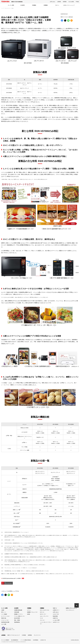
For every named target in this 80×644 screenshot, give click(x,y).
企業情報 (59, 2)
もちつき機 (4, 624)
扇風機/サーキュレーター (32, 612)
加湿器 (29, 614)
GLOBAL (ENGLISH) (75, 640)
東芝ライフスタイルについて (14, 635)
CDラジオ (42, 612)
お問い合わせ (53, 2)
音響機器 (46, 5)
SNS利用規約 (36, 640)
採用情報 (65, 2)
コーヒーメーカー (5, 620)
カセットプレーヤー (44, 616)
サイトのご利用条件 (5, 640)
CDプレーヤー (43, 614)
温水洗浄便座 (17, 618)
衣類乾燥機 (17, 612)
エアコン (29, 610)
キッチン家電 (11, 5)
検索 (78, 2)
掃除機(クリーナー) (18, 614)
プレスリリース (37, 635)
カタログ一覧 (56, 614)
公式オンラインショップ (69, 5)
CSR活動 (24, 635)
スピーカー (42, 620)
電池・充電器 (17, 620)
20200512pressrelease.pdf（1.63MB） (13, 578)
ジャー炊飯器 (4, 614)
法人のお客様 (71, 2)
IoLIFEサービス (56, 622)
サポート (57, 5)
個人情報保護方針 (15, 640)
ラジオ (41, 618)
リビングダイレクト (70, 610)
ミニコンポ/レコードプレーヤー (46, 623)
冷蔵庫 (3, 610)
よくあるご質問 (56, 620)
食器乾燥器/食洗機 (5, 622)
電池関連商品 (17, 622)
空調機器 (34, 5)
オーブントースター (6, 616)
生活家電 (22, 5)
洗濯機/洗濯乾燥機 (18, 610)
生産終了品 (55, 618)
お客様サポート (56, 610)
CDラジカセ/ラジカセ (45, 610)
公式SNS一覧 (43, 640)
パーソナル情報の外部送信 (26, 640)
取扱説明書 (55, 616)
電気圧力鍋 (4, 618)
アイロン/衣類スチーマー (19, 616)
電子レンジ (4, 612)
